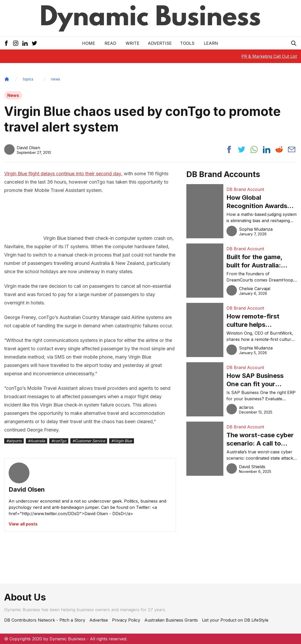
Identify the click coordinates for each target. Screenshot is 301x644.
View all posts (23, 524)
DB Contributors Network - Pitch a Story (45, 620)
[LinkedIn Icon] (25, 43)
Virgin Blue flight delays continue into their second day (63, 174)
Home (89, 43)
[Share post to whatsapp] (254, 149)
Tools (187, 43)
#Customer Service (89, 441)
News (13, 95)
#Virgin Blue (122, 441)
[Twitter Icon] (34, 43)
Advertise (160, 43)
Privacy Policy (126, 620)
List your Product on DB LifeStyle (235, 620)
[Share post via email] (292, 149)
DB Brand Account (245, 189)
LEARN (211, 43)
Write (133, 43)
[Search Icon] (294, 43)
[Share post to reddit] (279, 149)
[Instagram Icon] (16, 43)
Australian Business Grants (171, 620)
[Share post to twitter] (242, 149)
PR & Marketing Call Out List (269, 56)
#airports (14, 441)
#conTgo (59, 441)
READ (110, 43)
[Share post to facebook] (229, 149)
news (56, 79)
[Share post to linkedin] (267, 149)
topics (28, 79)
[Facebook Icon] (6, 43)
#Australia (36, 441)
